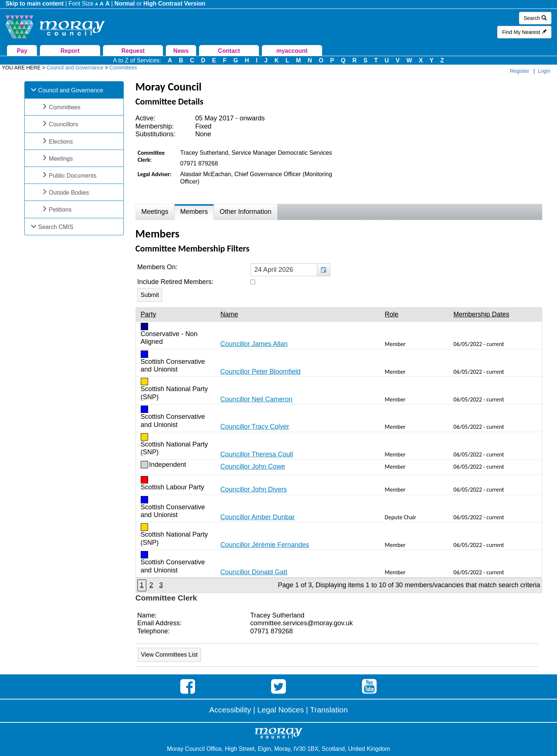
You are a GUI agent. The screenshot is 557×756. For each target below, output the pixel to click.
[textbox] (290, 270)
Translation (329, 710)
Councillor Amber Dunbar (258, 517)
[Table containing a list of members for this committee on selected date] (339, 450)
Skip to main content (35, 4)
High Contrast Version (174, 4)
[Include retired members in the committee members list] (253, 282)
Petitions (60, 210)
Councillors (63, 124)
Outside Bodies (69, 193)
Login (544, 71)
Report (70, 51)
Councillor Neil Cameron (257, 399)
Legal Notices (281, 710)
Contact (229, 51)
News (181, 51)
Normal (125, 4)
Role (392, 314)
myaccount (292, 51)
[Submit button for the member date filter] (150, 295)
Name (229, 314)
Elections (61, 142)
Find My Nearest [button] (524, 32)
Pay (22, 51)
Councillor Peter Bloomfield (261, 372)
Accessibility (230, 710)
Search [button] (535, 18)
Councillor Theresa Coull (257, 454)
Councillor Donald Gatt (254, 572)
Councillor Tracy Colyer (255, 427)
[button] (323, 270)
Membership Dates (481, 314)
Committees (64, 107)
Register (520, 71)
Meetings (61, 159)
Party (148, 314)
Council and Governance (71, 90)
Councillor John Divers (254, 489)
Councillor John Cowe (253, 466)
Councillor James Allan (254, 344)
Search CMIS (56, 227)
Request (133, 51)
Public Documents (73, 176)
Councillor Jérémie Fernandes (265, 545)
